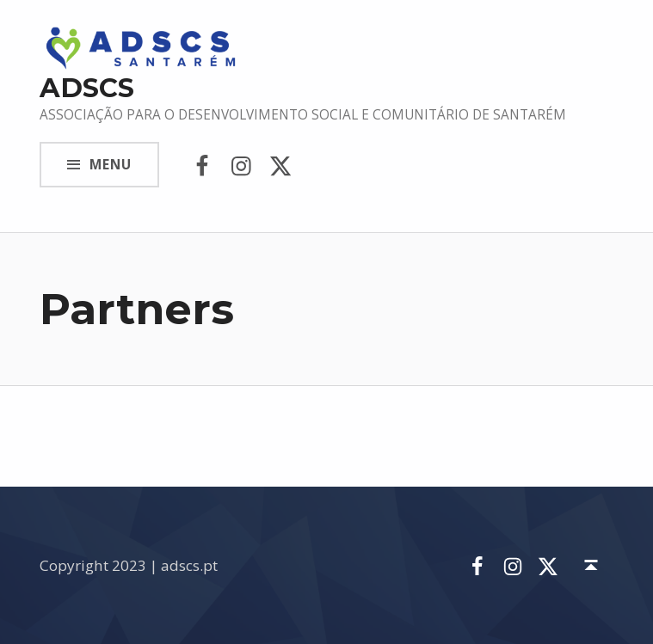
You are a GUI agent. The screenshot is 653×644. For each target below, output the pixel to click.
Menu (111, 165)
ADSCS (87, 88)
